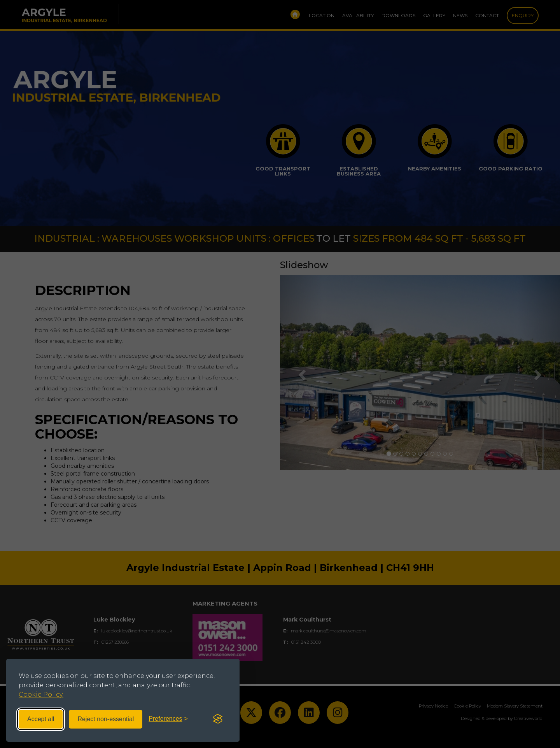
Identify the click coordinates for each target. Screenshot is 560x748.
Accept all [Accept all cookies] (41, 719)
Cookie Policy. (41, 694)
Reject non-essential (106, 719)
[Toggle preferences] (168, 719)
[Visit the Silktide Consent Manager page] (218, 719)
